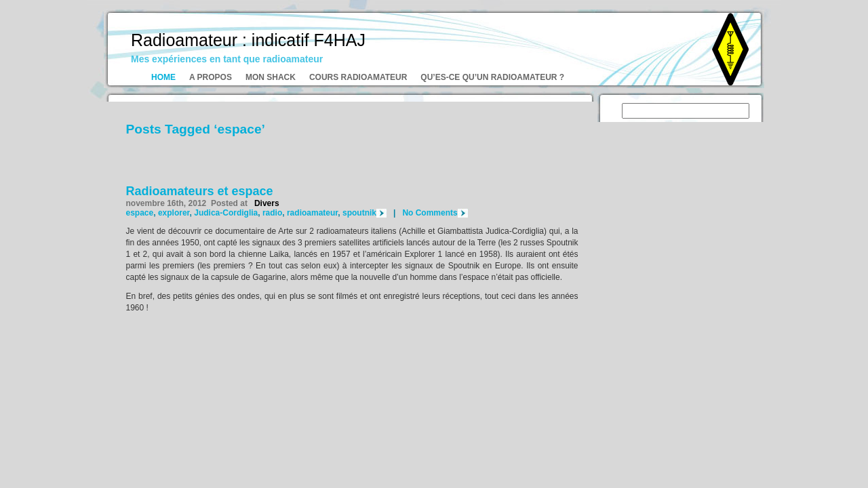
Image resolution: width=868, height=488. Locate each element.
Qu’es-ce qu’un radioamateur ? (492, 77)
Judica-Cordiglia (226, 213)
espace (140, 213)
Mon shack (271, 77)
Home (163, 77)
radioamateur (312, 213)
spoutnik (359, 213)
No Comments (430, 213)
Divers (267, 203)
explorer (174, 213)
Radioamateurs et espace (200, 191)
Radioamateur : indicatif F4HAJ (248, 40)
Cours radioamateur (358, 77)
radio (272, 213)
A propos (211, 77)
